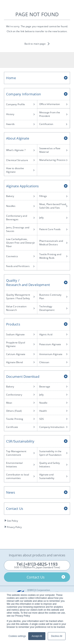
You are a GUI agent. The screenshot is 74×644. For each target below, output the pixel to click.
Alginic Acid (46, 334)
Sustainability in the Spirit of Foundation (50, 453)
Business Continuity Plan (50, 297)
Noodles (11, 206)
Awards (10, 124)
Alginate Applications (22, 186)
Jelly (42, 218)
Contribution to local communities (18, 476)
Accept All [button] (37, 636)
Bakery (10, 196)
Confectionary (14, 395)
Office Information (50, 104)
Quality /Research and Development (28, 283)
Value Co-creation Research (16, 308)
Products (13, 324)
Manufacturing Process (52, 160)
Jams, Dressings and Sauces (18, 229)
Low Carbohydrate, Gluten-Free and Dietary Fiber (20, 243)
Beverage (45, 387)
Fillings (43, 196)
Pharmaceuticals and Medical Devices (51, 243)
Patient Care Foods (50, 229)
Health (43, 411)
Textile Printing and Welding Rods (50, 256)
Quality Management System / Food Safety (18, 297)
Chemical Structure (17, 160)
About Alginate (18, 138)
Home (11, 78)
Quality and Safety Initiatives (50, 465)
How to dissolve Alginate (15, 170)
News (11, 492)
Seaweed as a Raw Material (50, 150)
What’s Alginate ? (16, 150)
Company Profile (15, 104)
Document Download (23, 376)
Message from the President (50, 114)
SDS (42, 419)
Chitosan (44, 362)
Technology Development (47, 308)
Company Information (23, 94)
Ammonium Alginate (51, 354)
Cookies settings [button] (17, 636)
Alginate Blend (14, 362)
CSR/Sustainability (20, 441)
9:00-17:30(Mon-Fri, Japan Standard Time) (37, 565)
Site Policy (12, 521)
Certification (46, 124)
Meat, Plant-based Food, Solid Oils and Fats (53, 206)
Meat (9, 403)
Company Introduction (52, 427)
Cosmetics (12, 256)
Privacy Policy (14, 527)
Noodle (43, 403)
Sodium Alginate (15, 334)
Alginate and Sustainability (47, 476)
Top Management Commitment (16, 453)
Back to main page (35, 44)
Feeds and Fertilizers (18, 266)
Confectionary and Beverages (17, 218)
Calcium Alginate (16, 354)
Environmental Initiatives (14, 465)
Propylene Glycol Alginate (16, 344)
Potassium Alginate (50, 344)
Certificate (12, 427)
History (10, 114)
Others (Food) (14, 411)
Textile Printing (15, 419)
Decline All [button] (57, 636)
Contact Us (15, 509)
